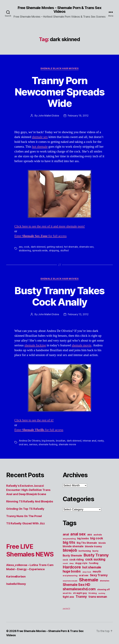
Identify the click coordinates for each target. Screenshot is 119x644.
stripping (54, 250)
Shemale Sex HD (76, 585)
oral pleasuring (70, 576)
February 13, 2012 (78, 314)
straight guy (80, 593)
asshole (98, 535)
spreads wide (40, 250)
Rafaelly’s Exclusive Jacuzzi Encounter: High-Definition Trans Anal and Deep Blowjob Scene (28, 490)
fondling (94, 563)
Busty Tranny (96, 555)
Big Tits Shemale (87, 543)
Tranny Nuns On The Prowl (24, 516)
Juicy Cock (87, 572)
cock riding (77, 560)
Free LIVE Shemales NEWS (30, 550)
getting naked (55, 247)
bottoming (85, 551)
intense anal (89, 441)
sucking (102, 593)
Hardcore (72, 567)
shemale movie (82, 345)
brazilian (61, 441)
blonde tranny (93, 546)
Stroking (93, 593)
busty (95, 551)
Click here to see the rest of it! (34, 420)
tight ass (68, 597)
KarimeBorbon (16, 576)
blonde (102, 543)
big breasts (48, 441)
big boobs (83, 538)
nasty (101, 441)
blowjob (70, 550)
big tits (69, 542)
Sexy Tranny (99, 575)
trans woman (98, 597)
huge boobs (72, 571)
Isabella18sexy (16, 584)
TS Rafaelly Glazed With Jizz (25, 523)
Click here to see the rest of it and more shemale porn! (50, 226)
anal (66, 534)
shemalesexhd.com (79, 589)
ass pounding (69, 539)
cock (27, 247)
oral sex (23, 444)
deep (71, 563)
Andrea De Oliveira (30, 441)
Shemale (89, 580)
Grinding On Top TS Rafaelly (25, 509)
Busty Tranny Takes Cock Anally (59, 296)
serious (33, 444)
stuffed (64, 250)
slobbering (25, 250)
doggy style (81, 563)
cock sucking (95, 559)
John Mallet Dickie (49, 116)
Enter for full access (41, 236)
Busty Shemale (72, 555)
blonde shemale (73, 546)
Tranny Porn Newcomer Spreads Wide (59, 92)
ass (21, 247)
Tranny (81, 596)
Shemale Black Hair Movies (60, 69)
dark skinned (38, 247)
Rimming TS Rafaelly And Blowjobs (30, 501)
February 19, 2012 (78, 116)
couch (65, 563)
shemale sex (40, 137)
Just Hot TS (66, 608)
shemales (105, 581)
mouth (97, 572)
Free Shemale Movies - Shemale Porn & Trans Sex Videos (59, 10)
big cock (97, 538)
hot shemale (40, 147)
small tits (67, 593)
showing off (104, 589)
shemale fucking (35, 345)
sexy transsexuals (70, 581)
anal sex (78, 534)
